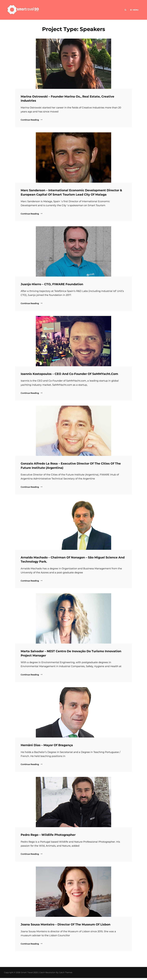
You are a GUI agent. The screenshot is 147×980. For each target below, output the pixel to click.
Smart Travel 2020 (29, 974)
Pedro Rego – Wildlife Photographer (48, 836)
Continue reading (32, 120)
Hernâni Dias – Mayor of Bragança (47, 746)
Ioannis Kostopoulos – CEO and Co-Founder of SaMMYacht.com (69, 374)
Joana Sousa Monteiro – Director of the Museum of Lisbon (66, 926)
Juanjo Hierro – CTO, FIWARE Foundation (52, 285)
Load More (74, 962)
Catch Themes (66, 974)
